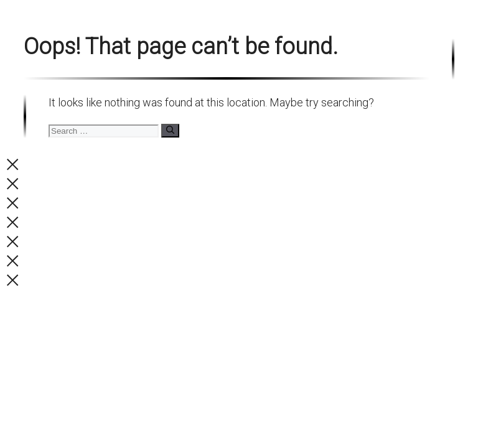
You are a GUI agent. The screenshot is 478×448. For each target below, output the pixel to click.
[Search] (170, 131)
